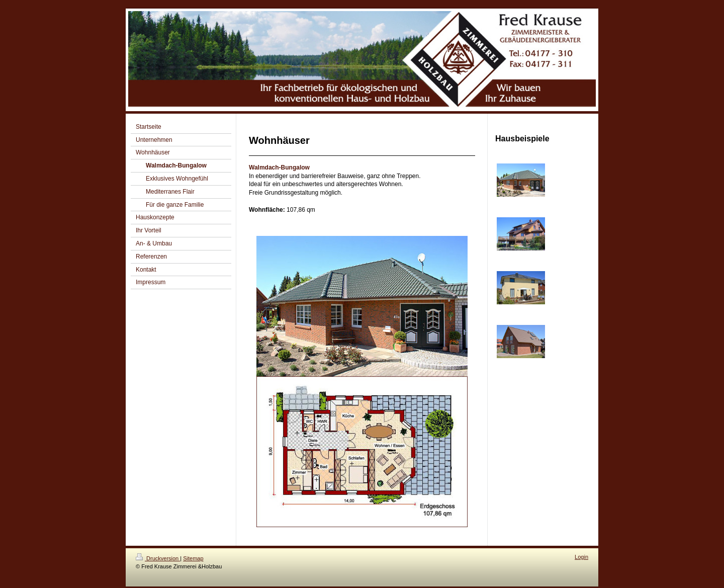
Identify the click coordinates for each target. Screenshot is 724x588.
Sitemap (193, 558)
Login (581, 557)
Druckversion (158, 558)
